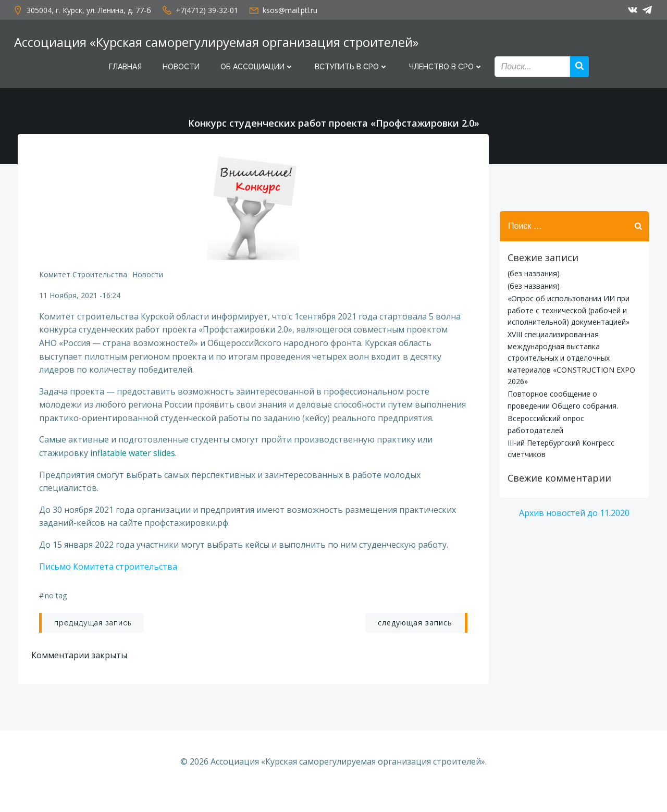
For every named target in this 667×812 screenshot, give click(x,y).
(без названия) (532, 275)
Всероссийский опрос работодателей (573, 420)
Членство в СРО (446, 67)
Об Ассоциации (257, 67)
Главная (125, 67)
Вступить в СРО (351, 67)
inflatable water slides (134, 471)
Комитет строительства (84, 279)
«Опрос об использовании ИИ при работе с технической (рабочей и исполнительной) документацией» (567, 312)
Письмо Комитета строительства (109, 585)
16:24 (112, 300)
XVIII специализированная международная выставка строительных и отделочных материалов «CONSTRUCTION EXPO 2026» (570, 360)
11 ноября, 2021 (69, 300)
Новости (181, 67)
